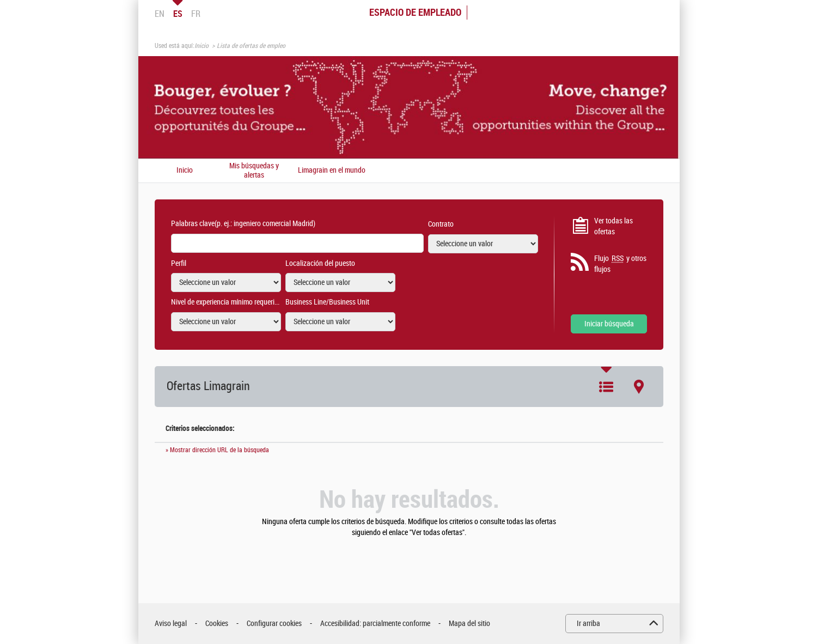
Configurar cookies (274, 624)
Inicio (202, 46)
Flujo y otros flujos (620, 264)
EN (160, 14)
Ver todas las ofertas (613, 226)
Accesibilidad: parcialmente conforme (375, 624)
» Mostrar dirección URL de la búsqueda (217, 450)
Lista (606, 387)
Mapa (639, 387)
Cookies (217, 624)
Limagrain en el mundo (332, 171)
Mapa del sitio (469, 624)
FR (196, 14)
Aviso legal (171, 624)
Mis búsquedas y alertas (254, 171)
